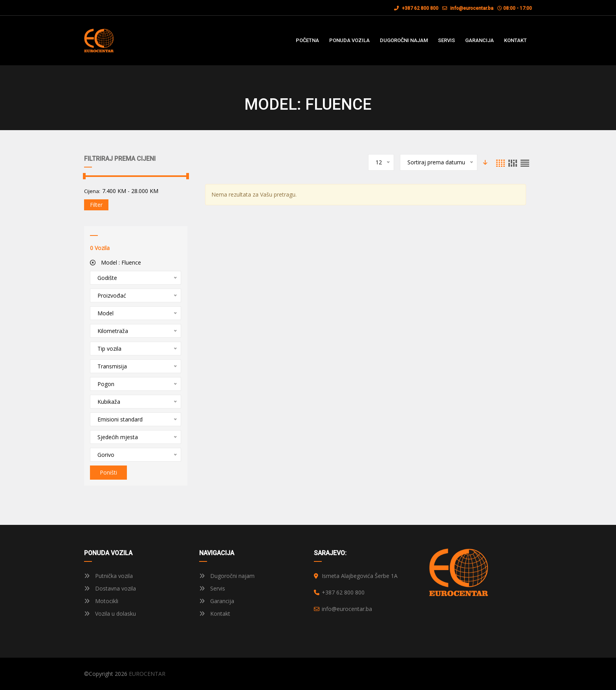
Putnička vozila (108, 576)
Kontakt (215, 614)
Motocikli (101, 601)
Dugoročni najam (227, 576)
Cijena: (92, 191)
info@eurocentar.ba (472, 8)
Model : (115, 262)
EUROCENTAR (147, 674)
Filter (96, 205)
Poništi (108, 472)
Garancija (217, 601)
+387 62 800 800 (416, 8)
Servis (212, 588)
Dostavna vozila (110, 588)
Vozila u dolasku (110, 614)
